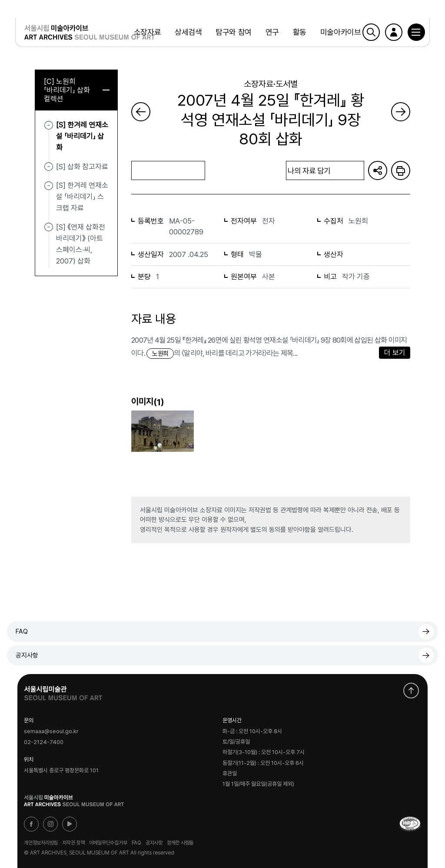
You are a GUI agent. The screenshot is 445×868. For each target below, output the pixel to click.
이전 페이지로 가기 (141, 112)
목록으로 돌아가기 (168, 170)
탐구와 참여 (233, 32)
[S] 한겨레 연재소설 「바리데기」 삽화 (82, 136)
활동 (299, 32)
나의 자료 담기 (325, 171)
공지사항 (27, 655)
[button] (414, 33)
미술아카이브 (340, 32)
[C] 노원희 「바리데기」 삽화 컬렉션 (77, 90)
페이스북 (31, 824)
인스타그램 (50, 824)
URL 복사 (378, 170)
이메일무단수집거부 (108, 843)
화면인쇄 (401, 170)
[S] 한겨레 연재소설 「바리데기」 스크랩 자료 (82, 197)
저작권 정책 (73, 843)
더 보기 (395, 353)
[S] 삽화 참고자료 (82, 167)
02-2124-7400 (44, 742)
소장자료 (147, 32)
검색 (369, 33)
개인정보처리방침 (41, 843)
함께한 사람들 (180, 843)
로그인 (392, 33)
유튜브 (70, 824)
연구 (272, 32)
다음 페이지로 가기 (401, 112)
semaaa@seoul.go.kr (51, 731)
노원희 (160, 354)
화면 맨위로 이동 (411, 691)
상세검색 (188, 32)
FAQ (22, 631)
